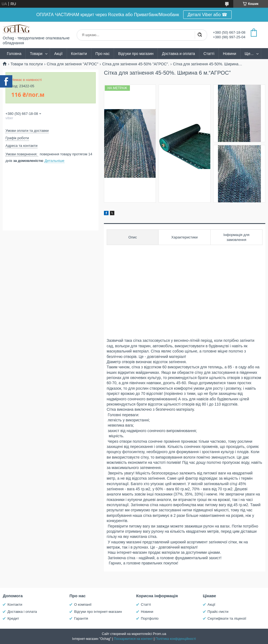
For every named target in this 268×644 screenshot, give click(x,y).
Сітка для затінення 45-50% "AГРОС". (136, 64)
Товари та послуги (27, 64)
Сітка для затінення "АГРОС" (72, 64)
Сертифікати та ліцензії (227, 618)
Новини (230, 54)
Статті (209, 54)
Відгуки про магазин (136, 54)
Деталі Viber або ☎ (208, 15)
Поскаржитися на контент (133, 639)
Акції (58, 54)
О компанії (83, 604)
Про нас (103, 54)
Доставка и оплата (178, 54)
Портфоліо (150, 618)
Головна (14, 54)
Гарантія (81, 618)
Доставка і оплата (22, 612)
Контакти (79, 54)
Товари (36, 54)
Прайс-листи (218, 612)
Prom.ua (160, 634)
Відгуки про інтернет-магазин (98, 612)
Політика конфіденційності (176, 639)
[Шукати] (200, 35)
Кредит (13, 618)
